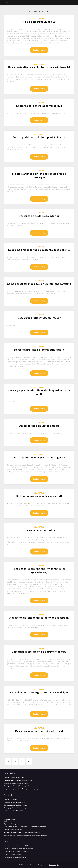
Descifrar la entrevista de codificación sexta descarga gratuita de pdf (26, 835)
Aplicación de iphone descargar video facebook (39, 618)
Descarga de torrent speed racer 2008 (16, 846)
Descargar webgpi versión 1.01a (14, 777)
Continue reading (39, 50)
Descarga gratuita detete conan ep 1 (16, 808)
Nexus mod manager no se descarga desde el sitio (39, 250)
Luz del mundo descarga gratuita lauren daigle (39, 692)
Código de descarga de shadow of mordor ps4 (18, 849)
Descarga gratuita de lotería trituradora (39, 350)
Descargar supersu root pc (39, 530)
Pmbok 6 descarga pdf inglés (13, 854)
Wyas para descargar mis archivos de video (17, 824)
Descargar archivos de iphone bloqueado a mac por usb (21, 786)
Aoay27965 (39, 19)
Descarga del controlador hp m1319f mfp (39, 137)
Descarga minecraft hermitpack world (39, 731)
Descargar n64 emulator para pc (39, 426)
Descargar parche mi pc (11, 799)
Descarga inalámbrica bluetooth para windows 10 (39, 67)
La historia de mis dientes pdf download (16, 851)
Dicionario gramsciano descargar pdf (39, 496)
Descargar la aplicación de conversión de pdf (18, 780)
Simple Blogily (54, 865)
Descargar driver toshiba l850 (13, 829)
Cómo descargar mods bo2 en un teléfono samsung (39, 284)
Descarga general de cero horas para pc (16, 783)
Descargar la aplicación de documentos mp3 (39, 652)
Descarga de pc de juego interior (39, 216)
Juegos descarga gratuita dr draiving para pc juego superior (22, 789)
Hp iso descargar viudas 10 (39, 22)
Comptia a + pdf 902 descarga (13, 811)
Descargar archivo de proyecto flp (15, 802)
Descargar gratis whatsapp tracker (39, 318)
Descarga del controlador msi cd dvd (39, 106)
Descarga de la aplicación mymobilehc (16, 805)
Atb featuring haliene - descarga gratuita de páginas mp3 (22, 832)
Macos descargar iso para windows (15, 857)
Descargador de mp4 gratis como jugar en (39, 457)
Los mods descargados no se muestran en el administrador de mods (25, 827)
